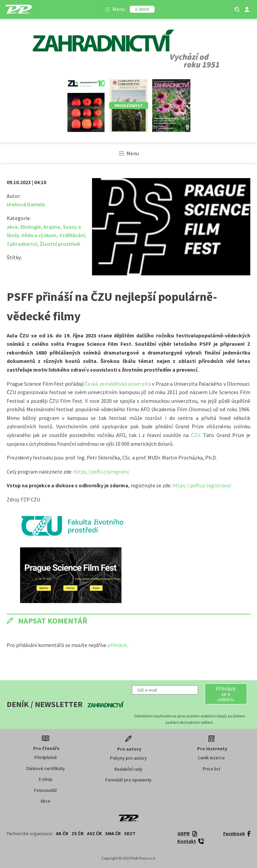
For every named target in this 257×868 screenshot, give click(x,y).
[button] (226, 694)
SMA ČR (113, 833)
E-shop (46, 779)
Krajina (52, 227)
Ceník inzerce (211, 758)
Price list (211, 769)
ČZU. (196, 435)
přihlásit (117, 645)
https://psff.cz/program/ (102, 472)
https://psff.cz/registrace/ (202, 485)
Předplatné (46, 757)
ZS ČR (78, 833)
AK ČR (62, 833)
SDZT (130, 833)
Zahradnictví (22, 244)
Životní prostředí (60, 244)
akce (12, 227)
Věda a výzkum (39, 235)
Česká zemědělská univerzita (118, 384)
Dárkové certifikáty (46, 768)
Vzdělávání (72, 235)
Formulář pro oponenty (128, 780)
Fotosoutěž (46, 790)
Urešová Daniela (26, 204)
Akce (46, 801)
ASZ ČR (94, 833)
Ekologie (31, 227)
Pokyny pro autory (128, 758)
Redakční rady (128, 769)
